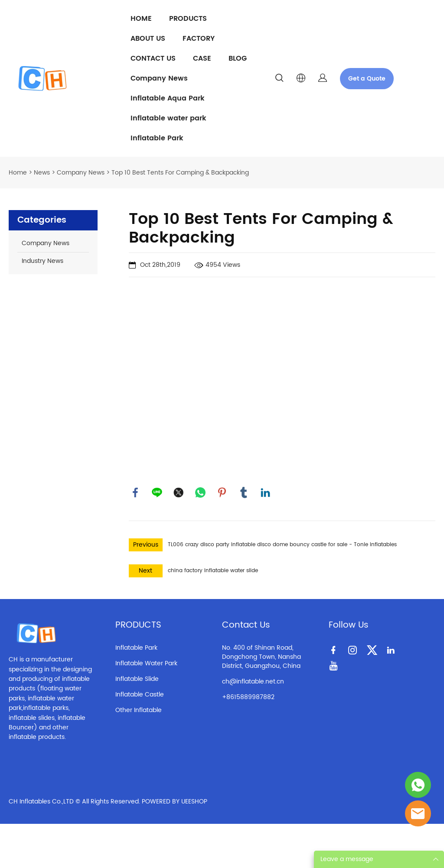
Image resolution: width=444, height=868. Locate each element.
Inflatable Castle (140, 695)
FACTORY (199, 39)
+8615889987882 (248, 697)
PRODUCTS (188, 19)
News (42, 173)
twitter (179, 492)
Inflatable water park (168, 118)
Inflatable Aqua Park (168, 98)
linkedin (265, 492)
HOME (141, 19)
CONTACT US (153, 58)
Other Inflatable (139, 710)
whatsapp (200, 492)
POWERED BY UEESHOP (175, 802)
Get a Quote (367, 79)
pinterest (222, 492)
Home (18, 173)
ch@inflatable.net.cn (253, 682)
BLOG (238, 58)
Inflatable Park (157, 138)
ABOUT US (148, 39)
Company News (159, 78)
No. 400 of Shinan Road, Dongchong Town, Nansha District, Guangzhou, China (261, 657)
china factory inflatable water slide (213, 571)
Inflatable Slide (137, 679)
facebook (135, 492)
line (157, 492)
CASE (202, 58)
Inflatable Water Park (146, 663)
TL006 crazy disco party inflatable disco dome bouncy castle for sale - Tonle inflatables (282, 545)
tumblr (244, 492)
